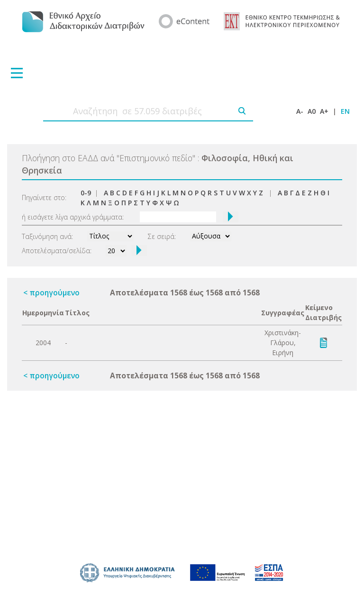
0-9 (86, 193)
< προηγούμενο (51, 293)
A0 (312, 111)
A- (300, 111)
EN (345, 111)
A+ (324, 111)
